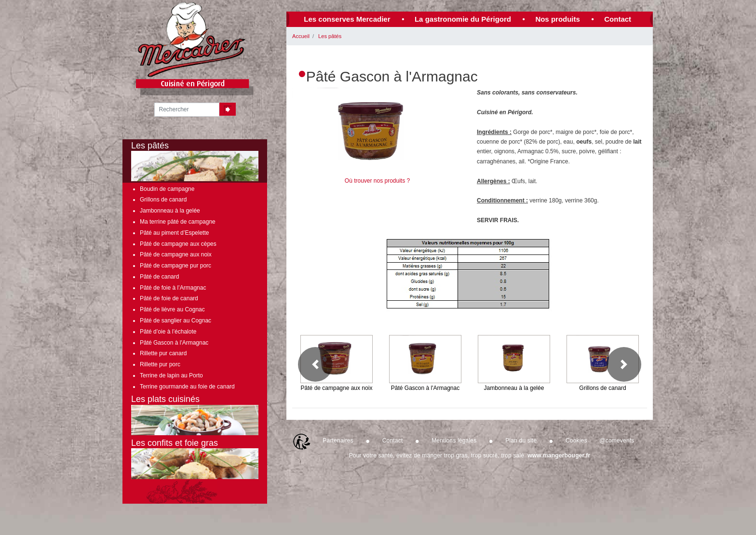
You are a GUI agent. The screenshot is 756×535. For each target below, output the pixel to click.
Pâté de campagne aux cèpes (178, 244)
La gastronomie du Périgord (463, 19)
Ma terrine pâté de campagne (178, 222)
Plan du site (521, 441)
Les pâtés (330, 36)
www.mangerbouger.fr (559, 455)
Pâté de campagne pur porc (175, 266)
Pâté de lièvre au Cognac (172, 309)
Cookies (576, 441)
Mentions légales (454, 441)
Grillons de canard (163, 200)
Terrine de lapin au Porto (171, 375)
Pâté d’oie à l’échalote (168, 332)
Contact (618, 19)
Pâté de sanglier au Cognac (175, 321)
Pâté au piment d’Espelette (174, 233)
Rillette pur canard (163, 353)
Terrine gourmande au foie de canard (187, 387)
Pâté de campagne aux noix (176, 254)
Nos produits (558, 19)
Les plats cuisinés (195, 415)
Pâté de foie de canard (169, 298)
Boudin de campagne (167, 189)
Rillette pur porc (160, 364)
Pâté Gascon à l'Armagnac (174, 343)
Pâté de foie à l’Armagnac (173, 288)
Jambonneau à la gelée (170, 211)
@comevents (617, 441)
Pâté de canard (159, 277)
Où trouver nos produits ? (377, 181)
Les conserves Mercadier (347, 19)
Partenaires (338, 441)
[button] (315, 364)
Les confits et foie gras (195, 459)
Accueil (301, 36)
